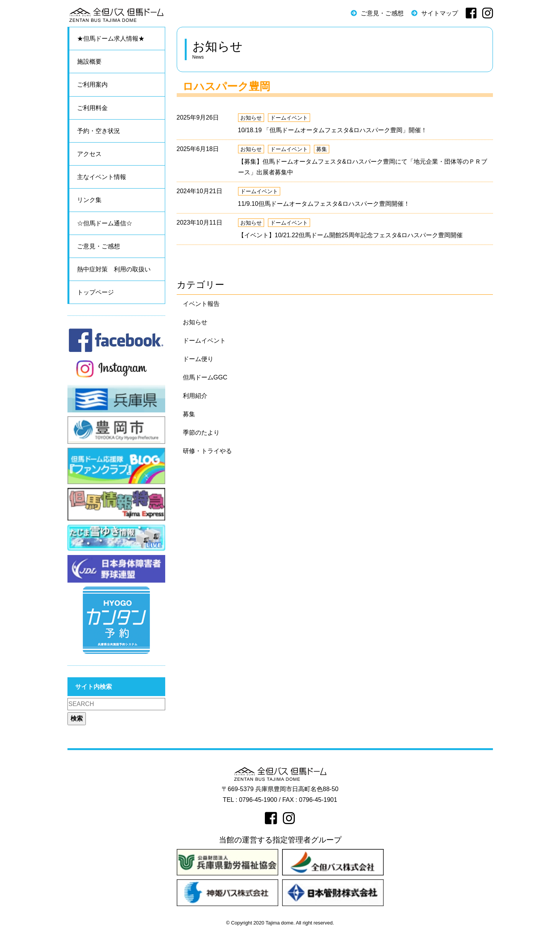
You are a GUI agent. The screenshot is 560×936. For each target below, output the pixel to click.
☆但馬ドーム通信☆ (105, 223)
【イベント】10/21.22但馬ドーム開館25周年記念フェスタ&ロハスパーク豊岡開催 (351, 235)
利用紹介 (195, 396)
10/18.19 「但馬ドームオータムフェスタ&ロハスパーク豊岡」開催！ (333, 130)
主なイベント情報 (102, 177)
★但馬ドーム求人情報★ (111, 39)
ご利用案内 (92, 85)
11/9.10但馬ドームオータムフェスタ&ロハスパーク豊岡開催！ (324, 204)
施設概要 (89, 62)
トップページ (95, 292)
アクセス (89, 154)
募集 (322, 149)
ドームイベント (289, 118)
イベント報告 (201, 304)
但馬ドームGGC (205, 377)
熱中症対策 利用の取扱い (114, 269)
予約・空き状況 (99, 131)
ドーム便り (198, 359)
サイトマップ (440, 13)
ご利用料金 (92, 108)
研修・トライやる (207, 451)
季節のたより (201, 433)
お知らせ (251, 118)
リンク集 (89, 200)
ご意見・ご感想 (382, 13)
